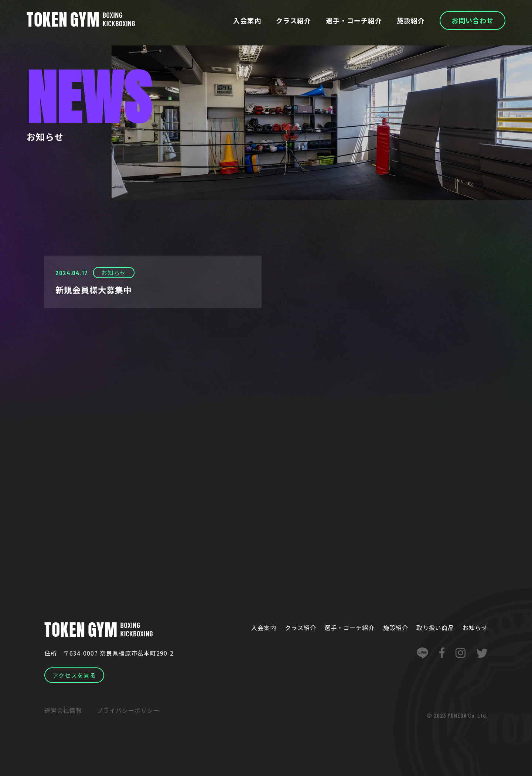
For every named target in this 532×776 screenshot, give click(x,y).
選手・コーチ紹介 (354, 20)
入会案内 (247, 20)
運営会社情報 (63, 710)
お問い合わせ (473, 20)
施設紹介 (411, 20)
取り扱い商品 (435, 628)
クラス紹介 (294, 20)
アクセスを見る (74, 675)
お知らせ (475, 628)
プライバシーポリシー (128, 710)
